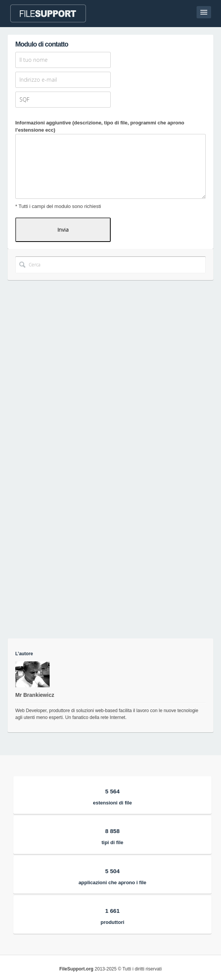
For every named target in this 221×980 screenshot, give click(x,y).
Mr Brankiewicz (35, 695)
